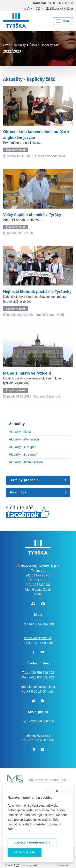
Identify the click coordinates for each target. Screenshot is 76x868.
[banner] (16, 21)
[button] (28, 9)
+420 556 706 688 (61, 3)
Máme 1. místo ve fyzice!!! (27, 373)
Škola (33, 45)
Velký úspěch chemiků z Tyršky (32, 215)
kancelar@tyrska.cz (38, 638)
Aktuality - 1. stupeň (23, 447)
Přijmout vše (25, 852)
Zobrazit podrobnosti (32, 843)
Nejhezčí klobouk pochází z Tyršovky (37, 292)
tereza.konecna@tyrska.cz (38, 687)
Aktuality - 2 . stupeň (23, 455)
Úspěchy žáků (51, 45)
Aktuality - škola (20, 432)
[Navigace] (63, 21)
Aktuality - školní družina (26, 462)
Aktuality (20, 45)
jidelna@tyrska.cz (38, 735)
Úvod (7, 45)
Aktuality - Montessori (24, 439)
